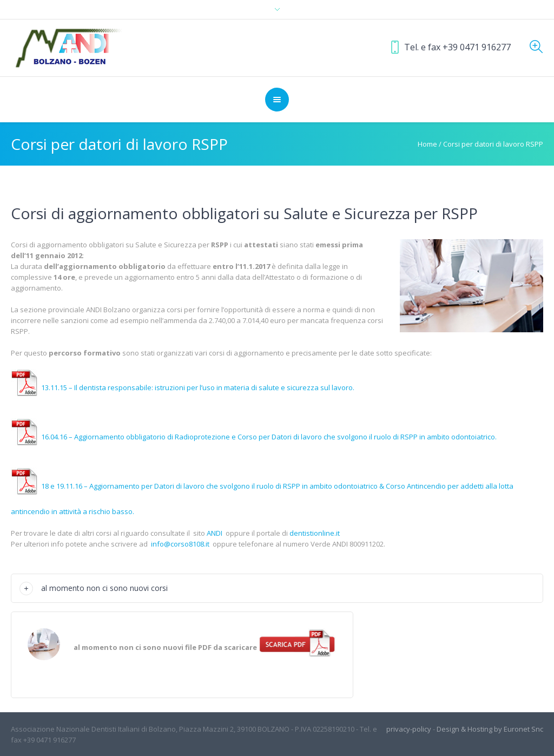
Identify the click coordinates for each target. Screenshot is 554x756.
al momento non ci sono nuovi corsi (104, 588)
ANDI (215, 533)
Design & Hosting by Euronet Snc (490, 729)
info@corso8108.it (180, 544)
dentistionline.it (315, 533)
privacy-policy (409, 729)
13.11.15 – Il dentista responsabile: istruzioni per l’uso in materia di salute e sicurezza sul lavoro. (183, 387)
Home (427, 144)
